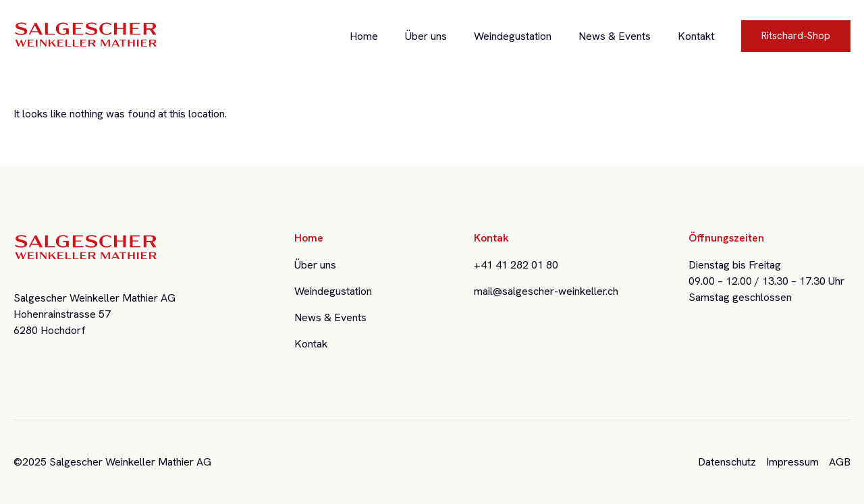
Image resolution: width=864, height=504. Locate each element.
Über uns (426, 36)
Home (364, 36)
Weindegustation (513, 36)
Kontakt (696, 36)
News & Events (615, 36)
